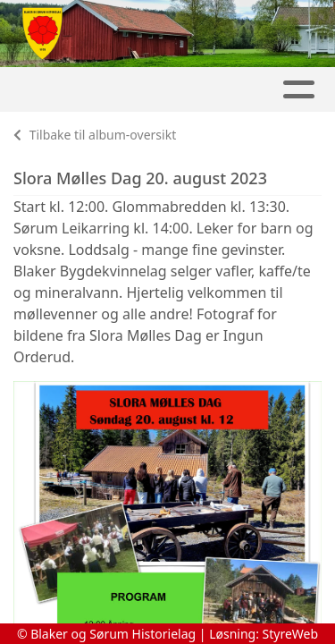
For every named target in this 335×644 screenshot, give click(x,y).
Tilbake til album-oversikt (95, 135)
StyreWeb (291, 634)
